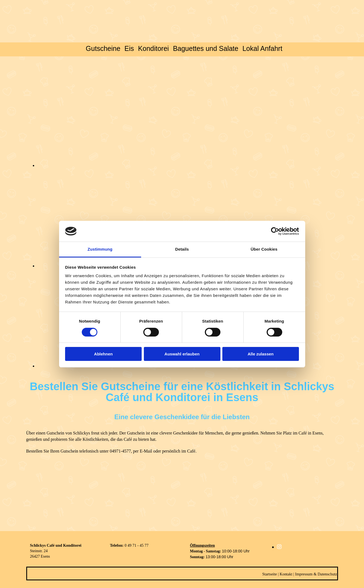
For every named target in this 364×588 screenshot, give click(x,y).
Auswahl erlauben (182, 354)
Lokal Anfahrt (262, 48)
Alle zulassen (260, 354)
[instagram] (279, 547)
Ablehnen (103, 354)
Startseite (270, 574)
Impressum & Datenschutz (316, 574)
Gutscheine (103, 48)
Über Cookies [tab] (264, 249)
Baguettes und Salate (206, 48)
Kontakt (286, 574)
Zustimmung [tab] (100, 249)
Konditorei (154, 48)
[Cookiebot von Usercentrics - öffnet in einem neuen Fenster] (275, 231)
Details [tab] (182, 249)
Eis (129, 48)
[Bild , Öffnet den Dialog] (160, 165)
